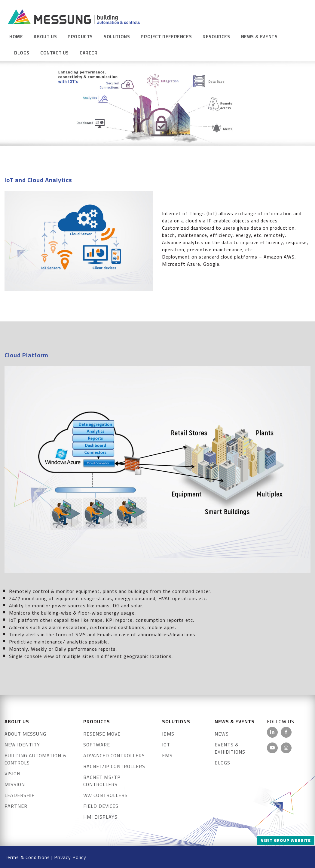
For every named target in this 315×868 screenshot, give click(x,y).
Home (16, 37)
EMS (167, 755)
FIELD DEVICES (101, 806)
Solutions (117, 37)
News (222, 734)
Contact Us (55, 53)
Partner (16, 806)
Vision (12, 773)
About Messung (25, 734)
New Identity (22, 745)
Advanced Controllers (114, 755)
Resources (216, 37)
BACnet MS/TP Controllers (102, 781)
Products (80, 37)
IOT (166, 745)
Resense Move (102, 734)
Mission (15, 784)
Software (97, 745)
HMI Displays (100, 817)
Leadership (20, 795)
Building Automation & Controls (35, 759)
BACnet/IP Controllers (114, 766)
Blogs (22, 53)
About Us (45, 37)
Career (89, 53)
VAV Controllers (106, 795)
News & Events (259, 37)
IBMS (168, 734)
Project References (166, 37)
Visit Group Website (286, 840)
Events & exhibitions (230, 748)
